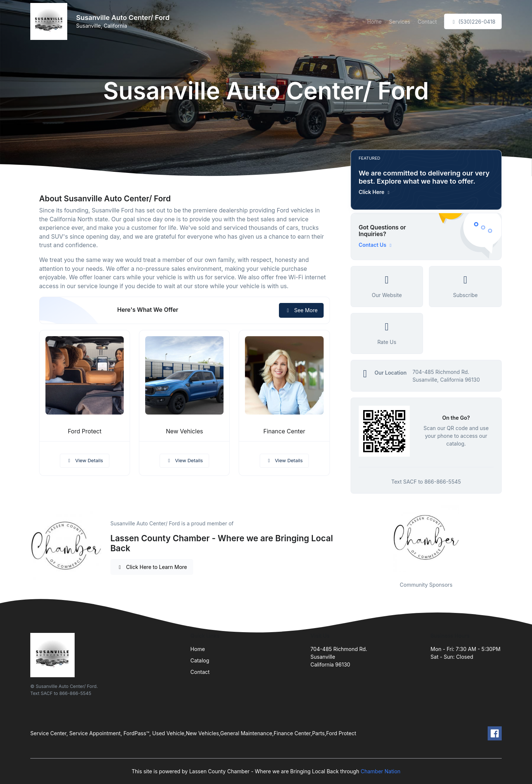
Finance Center (284, 431)
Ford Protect (84, 431)
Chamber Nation (381, 771)
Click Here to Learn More (152, 567)
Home (374, 22)
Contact (427, 22)
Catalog (200, 660)
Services (400, 22)
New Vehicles (185, 431)
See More (301, 310)
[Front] (50, 21)
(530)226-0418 (473, 22)
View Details (85, 460)
